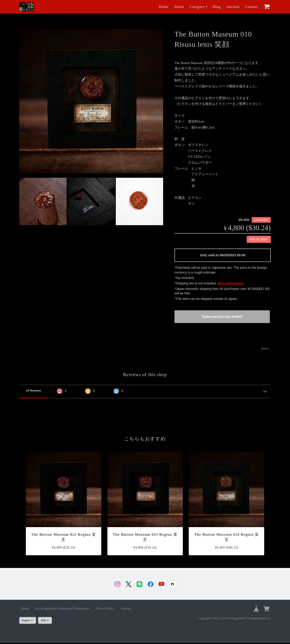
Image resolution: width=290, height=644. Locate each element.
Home (164, 7)
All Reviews (33, 391)
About (179, 7)
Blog (217, 7)
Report (265, 348)
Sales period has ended (222, 317)
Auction (233, 7)
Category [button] (197, 7)
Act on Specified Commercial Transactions (62, 609)
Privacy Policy (105, 609)
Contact (251, 7)
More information (231, 283)
